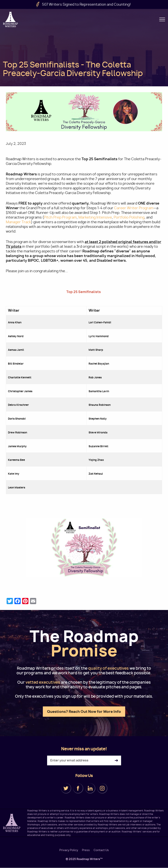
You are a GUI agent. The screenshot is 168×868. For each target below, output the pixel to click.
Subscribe (116, 761)
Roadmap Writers (11, 19)
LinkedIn (90, 788)
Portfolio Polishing (129, 217)
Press (86, 850)
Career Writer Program (134, 208)
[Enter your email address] (84, 760)
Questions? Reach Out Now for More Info (84, 712)
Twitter (66, 788)
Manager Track (18, 222)
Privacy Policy (69, 850)
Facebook (78, 788)
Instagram (102, 788)
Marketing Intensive (95, 217)
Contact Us (101, 850)
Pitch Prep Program (60, 217)
